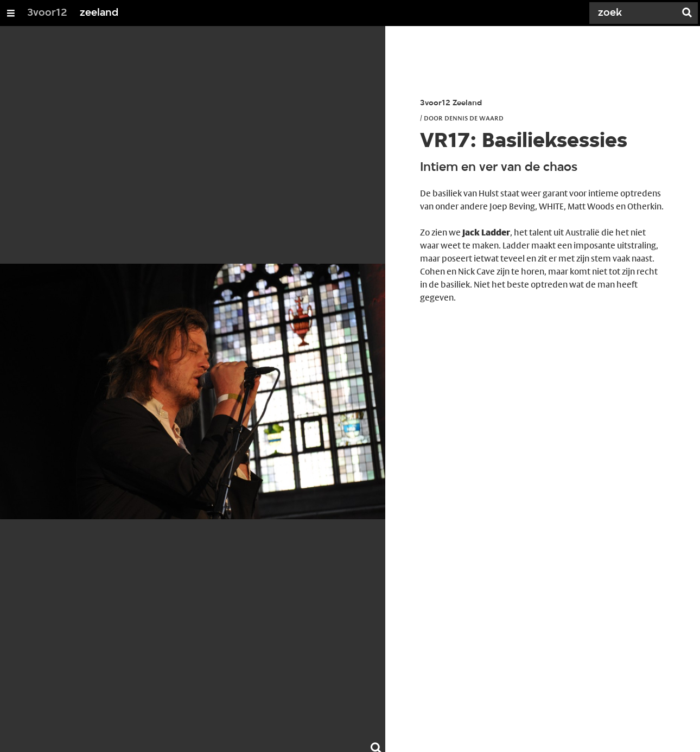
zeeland (99, 13)
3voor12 (47, 13)
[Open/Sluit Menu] (11, 13)
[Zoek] (635, 13)
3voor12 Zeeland (451, 103)
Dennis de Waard (474, 118)
